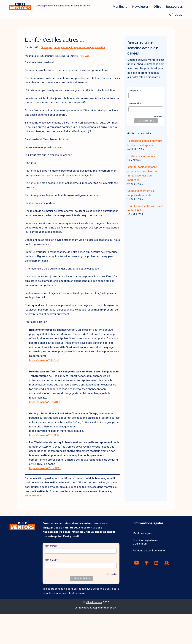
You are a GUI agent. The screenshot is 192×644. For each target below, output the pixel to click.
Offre (157, 7)
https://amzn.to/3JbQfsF (45, 381)
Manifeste (120, 7)
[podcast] (147, 593)
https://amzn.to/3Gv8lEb (45, 460)
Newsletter (140, 7)
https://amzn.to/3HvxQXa (46, 425)
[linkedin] (157, 593)
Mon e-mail (135, 110)
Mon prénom (135, 97)
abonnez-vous (46, 524)
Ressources (174, 7)
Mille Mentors (94, 633)
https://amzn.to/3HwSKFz (46, 495)
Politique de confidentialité (150, 580)
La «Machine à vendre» (142, 164)
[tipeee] (167, 593)
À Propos (175, 15)
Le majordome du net (85, 638)
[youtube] (137, 593)
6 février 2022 (83, 56)
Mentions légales (143, 562)
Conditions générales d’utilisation (146, 571)
